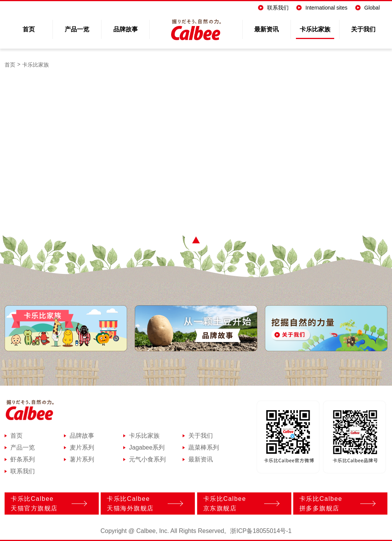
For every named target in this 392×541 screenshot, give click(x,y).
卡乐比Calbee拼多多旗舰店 (336, 504)
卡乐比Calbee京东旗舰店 (239, 504)
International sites (322, 8)
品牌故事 (126, 29)
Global (367, 8)
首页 (29, 29)
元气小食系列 (147, 460)
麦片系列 (82, 448)
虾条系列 (23, 460)
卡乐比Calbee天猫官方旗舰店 (47, 504)
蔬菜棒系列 (204, 448)
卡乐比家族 (315, 29)
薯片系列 (82, 460)
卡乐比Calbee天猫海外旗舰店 (143, 504)
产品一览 (77, 29)
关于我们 (363, 29)
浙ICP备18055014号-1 (261, 531)
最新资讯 (266, 29)
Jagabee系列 (147, 448)
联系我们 (273, 8)
